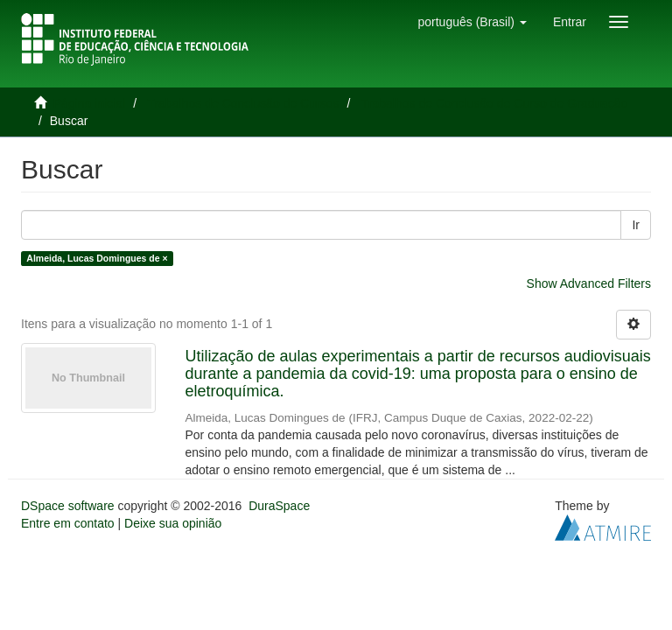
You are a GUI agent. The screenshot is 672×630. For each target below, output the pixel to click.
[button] (472, 22)
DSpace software (68, 506)
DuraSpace (279, 506)
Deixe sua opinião (173, 523)
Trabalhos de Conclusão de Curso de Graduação (495, 103)
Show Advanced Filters (589, 283)
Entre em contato (68, 523)
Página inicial (90, 103)
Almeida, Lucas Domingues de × (97, 258)
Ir (636, 225)
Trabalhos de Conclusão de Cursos (244, 103)
